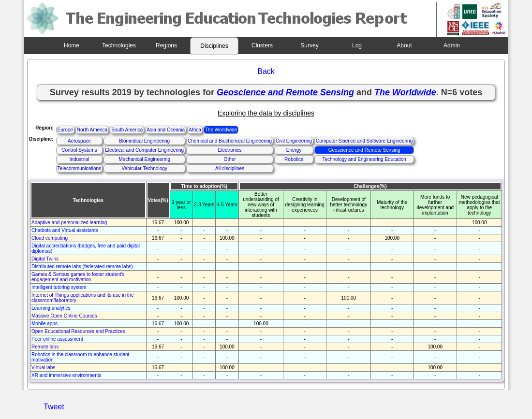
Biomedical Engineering (144, 141)
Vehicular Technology (144, 168)
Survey (309, 45)
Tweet (54, 407)
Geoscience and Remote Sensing (364, 150)
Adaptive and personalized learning (69, 223)
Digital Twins (45, 259)
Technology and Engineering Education (364, 159)
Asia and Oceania (166, 130)
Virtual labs (43, 368)
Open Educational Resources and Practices (78, 331)
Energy (294, 150)
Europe (65, 130)
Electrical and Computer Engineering (144, 150)
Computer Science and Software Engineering (364, 141)
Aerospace (79, 141)
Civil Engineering (294, 141)
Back (266, 71)
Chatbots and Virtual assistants (65, 230)
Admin (452, 45)
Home (72, 45)
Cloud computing (50, 238)
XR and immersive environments (66, 375)
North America (92, 130)
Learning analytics (51, 308)
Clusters (262, 45)
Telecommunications (80, 168)
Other (230, 159)
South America (127, 130)
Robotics (294, 159)
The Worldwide (221, 130)
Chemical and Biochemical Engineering (230, 141)
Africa (195, 130)
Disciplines (214, 46)
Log (357, 45)
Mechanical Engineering (144, 159)
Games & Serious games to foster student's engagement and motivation (78, 277)
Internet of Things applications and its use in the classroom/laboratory (83, 298)
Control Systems (79, 150)
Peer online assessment (57, 339)
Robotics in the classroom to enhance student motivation (80, 357)
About (404, 45)
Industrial (80, 159)
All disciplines (230, 168)
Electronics (230, 150)
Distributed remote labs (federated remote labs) (82, 267)
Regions (166, 45)
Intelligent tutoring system (59, 287)
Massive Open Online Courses (64, 316)
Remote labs (45, 347)
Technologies (119, 45)
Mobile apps (44, 324)
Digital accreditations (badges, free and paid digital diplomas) (86, 248)
